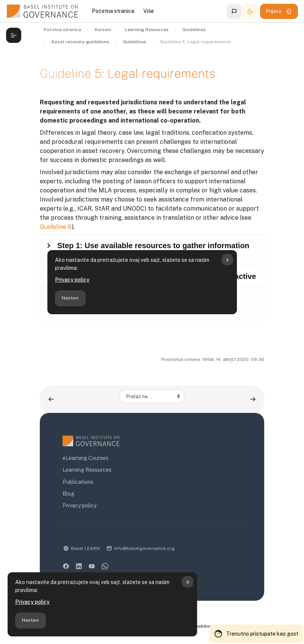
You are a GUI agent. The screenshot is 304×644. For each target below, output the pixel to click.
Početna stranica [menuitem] (113, 11)
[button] (234, 11)
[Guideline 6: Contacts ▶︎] (253, 399)
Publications (78, 482)
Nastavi (30, 620)
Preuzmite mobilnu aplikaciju (202, 626)
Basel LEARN (85, 548)
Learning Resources (87, 470)
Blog (68, 494)
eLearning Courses (85, 458)
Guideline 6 (56, 227)
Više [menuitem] (149, 11)
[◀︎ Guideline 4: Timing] (51, 399)
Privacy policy (32, 602)
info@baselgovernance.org (144, 548)
